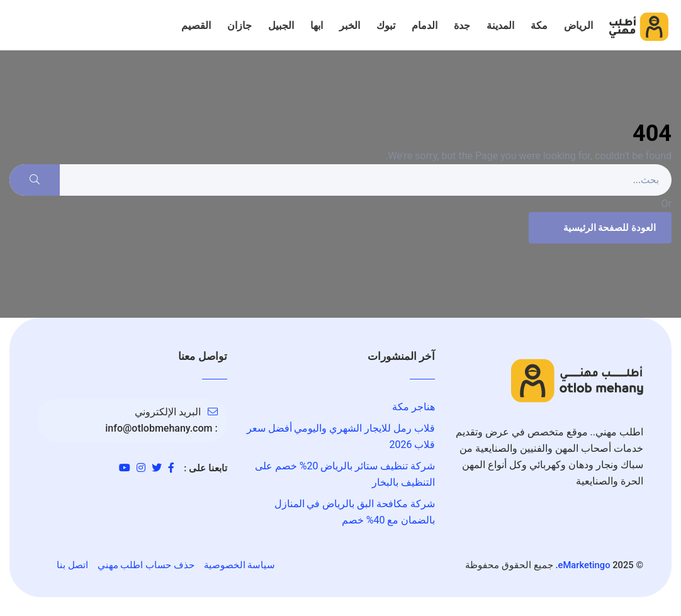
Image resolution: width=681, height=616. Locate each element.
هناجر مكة (414, 407)
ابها (317, 25)
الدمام (425, 25)
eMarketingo (584, 565)
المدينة (500, 25)
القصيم (196, 25)
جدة (462, 25)
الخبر (350, 25)
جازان (239, 25)
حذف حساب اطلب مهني (146, 565)
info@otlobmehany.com (159, 428)
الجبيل (281, 25)
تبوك (386, 25)
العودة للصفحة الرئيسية (599, 228)
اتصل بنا (72, 565)
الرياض (578, 25)
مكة (539, 25)
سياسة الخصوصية (240, 565)
